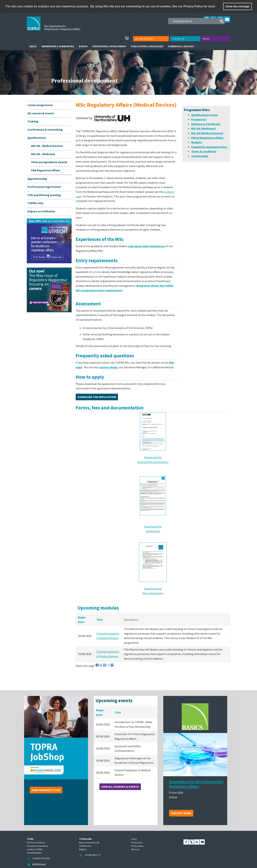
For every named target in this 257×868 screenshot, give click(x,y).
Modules (197, 142)
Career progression (40, 105)
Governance (137, 843)
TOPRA (61, 26)
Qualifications (37, 138)
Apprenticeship (37, 179)
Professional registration (44, 187)
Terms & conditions (204, 151)
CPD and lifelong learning (44, 195)
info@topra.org (39, 864)
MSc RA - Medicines (43, 154)
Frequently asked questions (209, 147)
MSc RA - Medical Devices (47, 146)
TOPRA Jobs (35, 203)
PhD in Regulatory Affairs (207, 138)
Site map (135, 849)
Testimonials (200, 156)
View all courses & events (120, 787)
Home (134, 839)
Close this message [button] (237, 6)
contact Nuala (108, 367)
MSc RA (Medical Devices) (207, 133)
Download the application (97, 397)
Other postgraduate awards (49, 162)
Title (99, 620)
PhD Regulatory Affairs (46, 170)
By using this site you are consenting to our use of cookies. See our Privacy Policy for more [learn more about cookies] (153, 6)
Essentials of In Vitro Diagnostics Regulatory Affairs (196, 784)
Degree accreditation (41, 211)
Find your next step (46, 790)
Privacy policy (137, 846)
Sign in (206, 39)
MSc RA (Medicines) (203, 128)
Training (33, 121)
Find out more (181, 813)
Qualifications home (204, 115)
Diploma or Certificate (206, 124)
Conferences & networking (45, 129)
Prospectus (199, 119)
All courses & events (41, 113)
